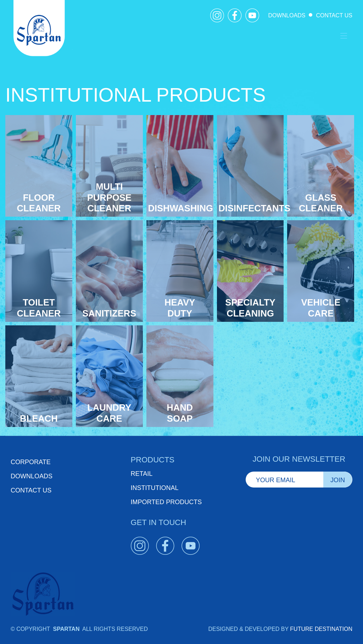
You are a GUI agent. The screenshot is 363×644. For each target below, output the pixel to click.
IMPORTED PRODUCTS (166, 502)
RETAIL (142, 474)
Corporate (31, 462)
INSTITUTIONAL (155, 488)
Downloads (32, 476)
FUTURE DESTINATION (321, 629)
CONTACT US (334, 15)
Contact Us (31, 490)
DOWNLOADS (287, 15)
